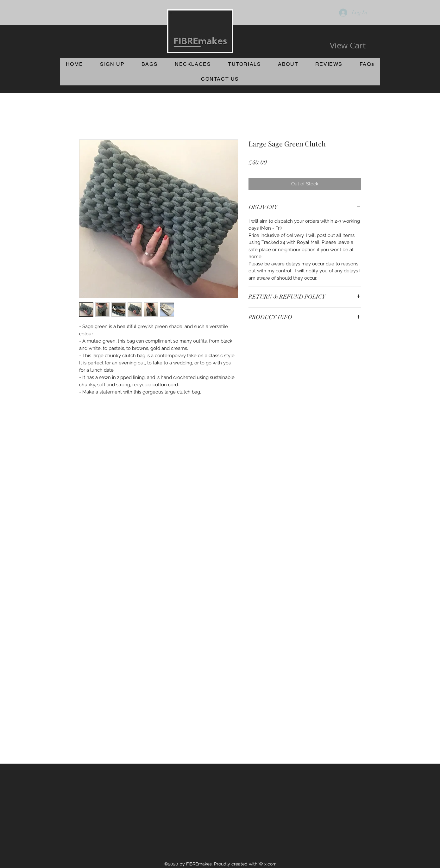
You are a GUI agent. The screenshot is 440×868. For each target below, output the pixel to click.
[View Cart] (348, 46)
